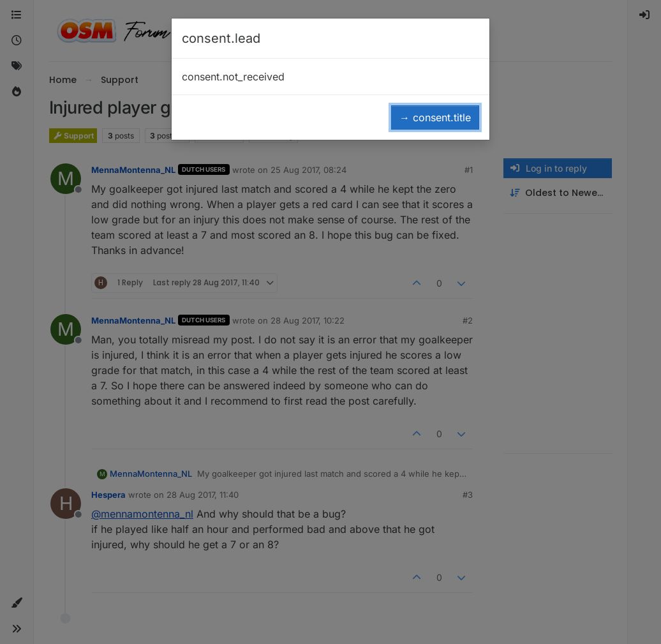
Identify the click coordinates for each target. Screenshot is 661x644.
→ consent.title (435, 117)
